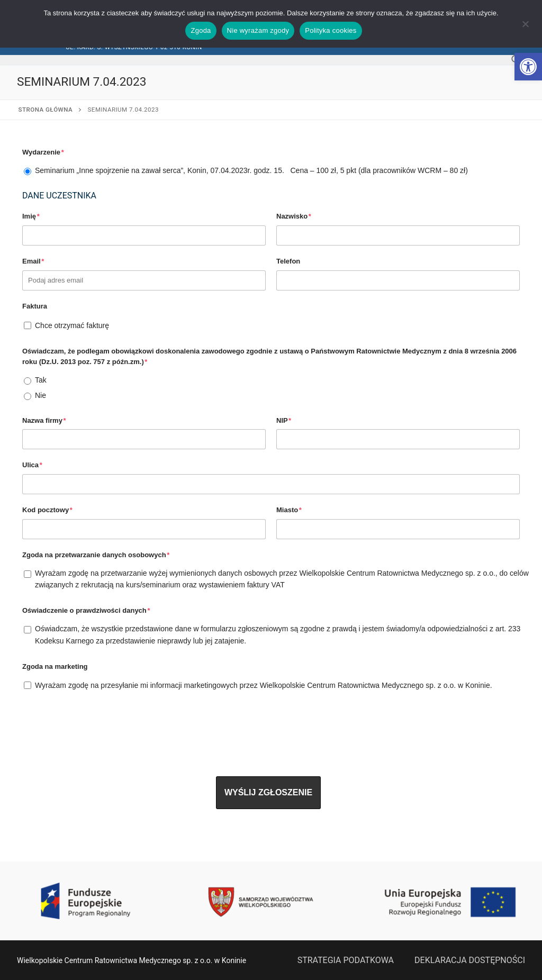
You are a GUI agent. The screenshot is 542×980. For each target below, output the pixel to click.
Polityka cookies (331, 30)
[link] (528, 67)
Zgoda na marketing (55, 666)
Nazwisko (294, 216)
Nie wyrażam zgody (258, 30)
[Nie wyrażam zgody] (525, 28)
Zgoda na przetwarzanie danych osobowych (96, 555)
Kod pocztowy (47, 510)
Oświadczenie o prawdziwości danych (86, 610)
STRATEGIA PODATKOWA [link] (346, 960)
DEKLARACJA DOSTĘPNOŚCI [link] (470, 960)
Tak (41, 380)
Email (33, 261)
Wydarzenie (43, 152)
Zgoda (201, 30)
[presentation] (103, 727)
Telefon (288, 261)
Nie (40, 395)
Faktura (35, 306)
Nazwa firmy (44, 420)
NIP (284, 420)
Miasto (289, 510)
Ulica (32, 465)
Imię (31, 216)
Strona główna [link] (46, 110)
